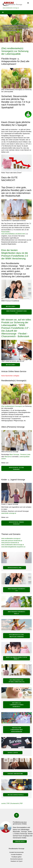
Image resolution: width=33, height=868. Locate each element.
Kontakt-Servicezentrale (16, 852)
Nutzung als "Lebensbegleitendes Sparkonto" (16, 705)
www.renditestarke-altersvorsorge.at (13, 545)
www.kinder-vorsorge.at (9, 513)
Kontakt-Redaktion (16, 854)
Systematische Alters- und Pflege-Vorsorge (16, 636)
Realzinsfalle (5, 232)
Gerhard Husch (20, 841)
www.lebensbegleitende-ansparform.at (13, 547)
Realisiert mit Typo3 (16, 861)
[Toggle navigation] (28, 3)
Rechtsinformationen (16, 859)
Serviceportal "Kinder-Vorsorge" (17, 523)
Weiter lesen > (11, 365)
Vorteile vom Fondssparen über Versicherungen (17, 730)
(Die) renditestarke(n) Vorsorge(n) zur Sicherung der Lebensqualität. (15, 51)
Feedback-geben (17, 857)
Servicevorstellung (15, 568)
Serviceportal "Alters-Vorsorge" (17, 468)
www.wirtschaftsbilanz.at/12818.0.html (13, 234)
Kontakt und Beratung (15, 774)
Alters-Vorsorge (14, 455)
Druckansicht (15, 803)
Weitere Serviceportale (16, 795)
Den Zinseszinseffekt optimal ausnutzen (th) (17, 681)
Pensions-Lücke (25, 455)
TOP (8, 803)
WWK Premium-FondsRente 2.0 (16, 590)
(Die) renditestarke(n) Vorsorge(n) (12, 406)
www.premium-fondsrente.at (10, 543)
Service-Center (13, 753)
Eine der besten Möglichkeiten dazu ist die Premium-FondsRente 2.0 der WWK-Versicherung (15, 254)
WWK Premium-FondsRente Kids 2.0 (16, 312)
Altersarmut (8, 457)
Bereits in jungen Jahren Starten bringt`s (16, 658)
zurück (3, 803)
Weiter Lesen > (11, 306)
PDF (21, 803)
